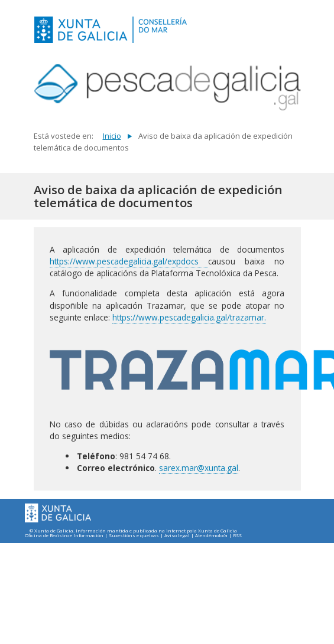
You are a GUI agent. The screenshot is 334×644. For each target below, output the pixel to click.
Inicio (112, 136)
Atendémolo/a (211, 536)
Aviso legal (177, 536)
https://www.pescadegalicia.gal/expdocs (129, 261)
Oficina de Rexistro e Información (64, 536)
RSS (237, 536)
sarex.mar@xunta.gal (199, 468)
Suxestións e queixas (134, 536)
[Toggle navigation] (288, 28)
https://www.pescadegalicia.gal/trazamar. (189, 317)
